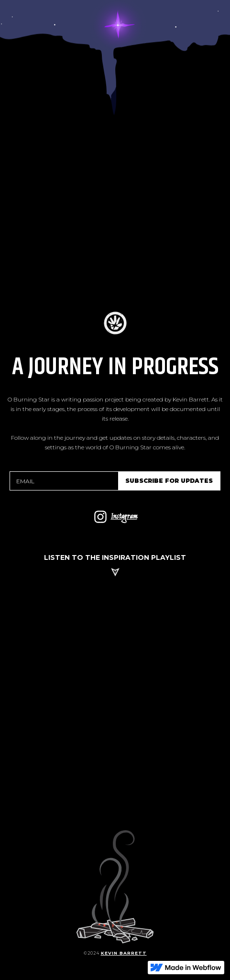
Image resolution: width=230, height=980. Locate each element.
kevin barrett (124, 953)
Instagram (124, 517)
